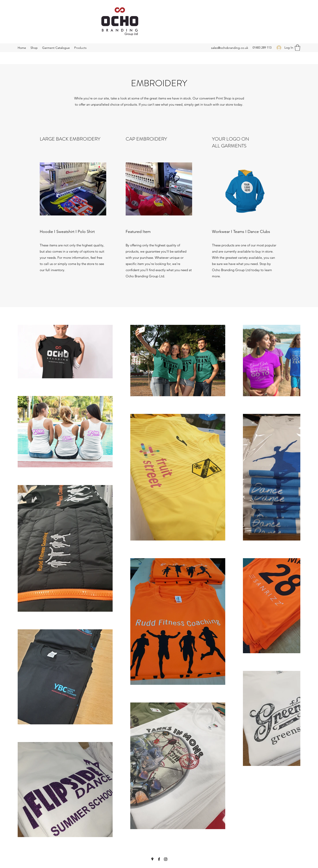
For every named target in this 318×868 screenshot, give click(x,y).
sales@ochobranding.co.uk (230, 48)
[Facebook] (159, 859)
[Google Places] (152, 859)
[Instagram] (166, 859)
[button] (297, 48)
